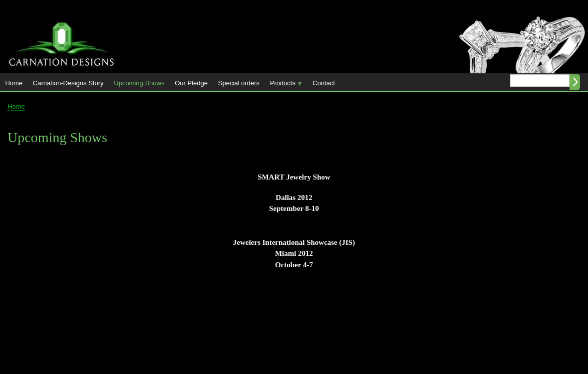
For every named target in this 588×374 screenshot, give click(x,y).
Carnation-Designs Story (68, 83)
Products (284, 85)
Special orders (239, 83)
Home (14, 83)
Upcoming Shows (139, 83)
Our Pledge (191, 83)
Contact (324, 83)
